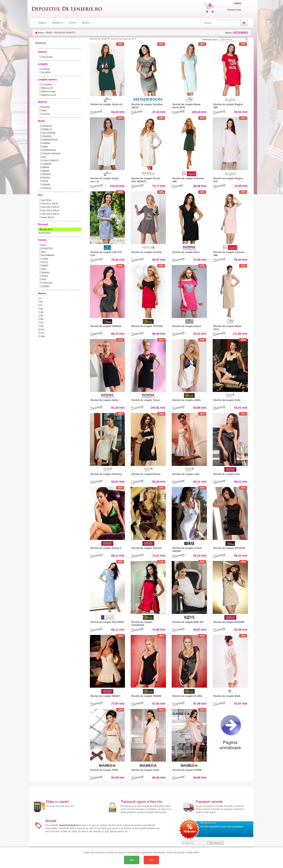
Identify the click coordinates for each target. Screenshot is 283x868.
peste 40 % (46, 229)
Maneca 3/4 (46, 88)
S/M (42, 336)
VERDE (44, 286)
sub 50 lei (45, 200)
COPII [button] (73, 23)
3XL (42, 333)
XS (41, 326)
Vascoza (44, 114)
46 (41, 309)
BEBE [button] (86, 23)
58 (41, 319)
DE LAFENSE (47, 133)
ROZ (42, 279)
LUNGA (44, 69)
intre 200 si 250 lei (49, 214)
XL (41, 323)
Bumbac (44, 107)
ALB (42, 245)
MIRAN (44, 171)
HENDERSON (47, 150)
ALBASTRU (46, 248)
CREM (43, 259)
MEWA (44, 167)
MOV (43, 269)
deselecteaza (45, 233)
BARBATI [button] (58, 23)
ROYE (43, 181)
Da (132, 860)
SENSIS (44, 185)
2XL (42, 329)
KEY (43, 157)
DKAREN (45, 136)
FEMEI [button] (43, 23)
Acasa (39, 33)
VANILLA (45, 188)
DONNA (44, 143)
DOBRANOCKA (48, 140)
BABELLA (45, 129)
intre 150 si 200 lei (49, 210)
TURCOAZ (45, 283)
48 (41, 312)
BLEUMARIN (46, 255)
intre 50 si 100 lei (48, 204)
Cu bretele (45, 85)
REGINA (45, 174)
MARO (43, 266)
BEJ (42, 252)
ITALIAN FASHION (49, 154)
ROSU (43, 276)
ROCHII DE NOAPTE (65, 33)
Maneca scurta (47, 95)
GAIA (43, 147)
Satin (43, 110)
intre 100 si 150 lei (49, 207)
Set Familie (46, 57)
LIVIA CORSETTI (49, 160)
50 (41, 316)
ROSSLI (44, 178)
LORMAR (45, 164)
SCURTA (44, 72)
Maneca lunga (47, 91)
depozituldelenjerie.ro (70, 825)
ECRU (43, 262)
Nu (151, 860)
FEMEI (49, 33)
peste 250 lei (46, 217)
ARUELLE (45, 126)
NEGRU (44, 273)
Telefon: (236, 33)
